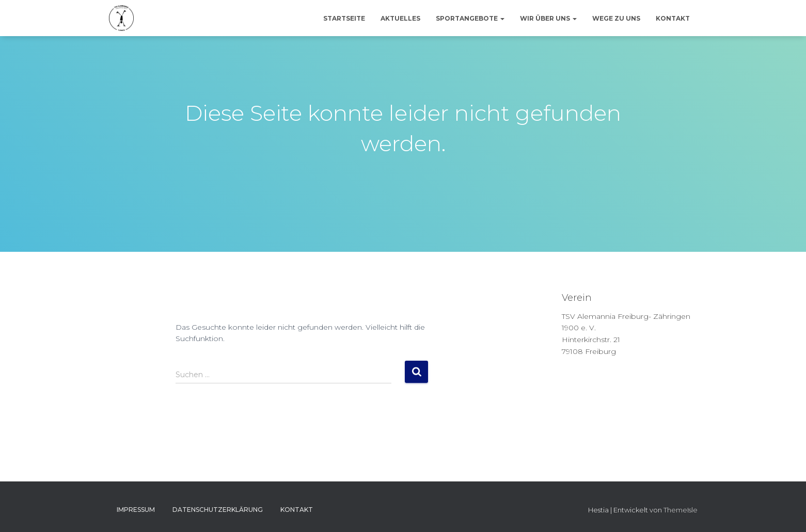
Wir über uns (548, 18)
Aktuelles (400, 18)
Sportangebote (470, 18)
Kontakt (673, 18)
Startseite (344, 18)
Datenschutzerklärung (218, 510)
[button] (502, 18)
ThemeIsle (681, 510)
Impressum (136, 510)
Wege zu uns (616, 18)
